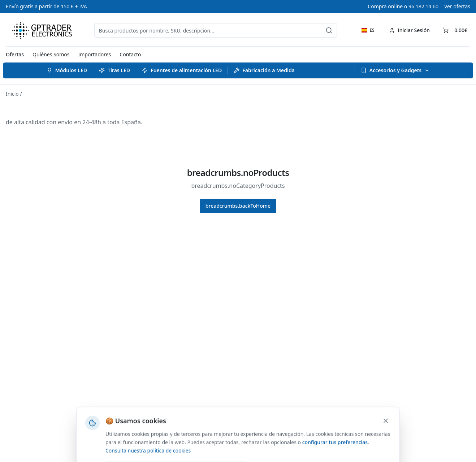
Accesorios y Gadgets (395, 70)
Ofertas (15, 54)
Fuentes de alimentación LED (182, 70)
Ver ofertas (457, 6)
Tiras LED (114, 70)
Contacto (130, 54)
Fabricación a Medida (264, 70)
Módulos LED (67, 70)
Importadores (95, 54)
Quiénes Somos (51, 54)
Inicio (12, 94)
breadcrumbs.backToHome (238, 206)
